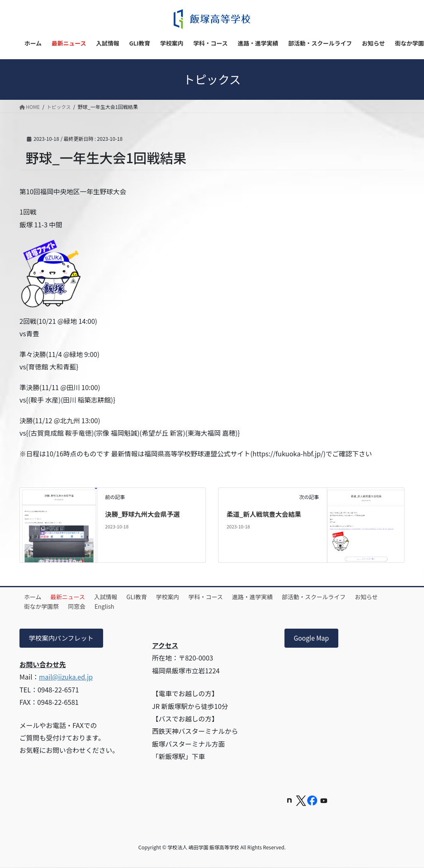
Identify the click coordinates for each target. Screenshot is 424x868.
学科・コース (221, 597)
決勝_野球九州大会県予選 (143, 514)
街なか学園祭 (78, 606)
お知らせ (37, 606)
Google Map (312, 639)
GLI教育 (147, 597)
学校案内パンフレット (62, 639)
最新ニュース (72, 597)
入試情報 (113, 597)
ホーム (34, 597)
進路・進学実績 (271, 597)
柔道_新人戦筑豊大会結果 (265, 514)
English (147, 606)
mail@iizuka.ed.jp (67, 678)
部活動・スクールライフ (335, 597)
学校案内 (181, 597)
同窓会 (116, 606)
